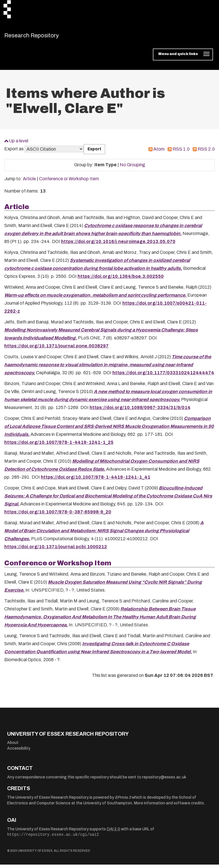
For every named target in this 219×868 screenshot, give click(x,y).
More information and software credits (169, 807)
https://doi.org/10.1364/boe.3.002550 (121, 280)
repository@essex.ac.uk (164, 781)
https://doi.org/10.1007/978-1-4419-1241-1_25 (59, 446)
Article (29, 182)
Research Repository (44, 37)
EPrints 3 (123, 801)
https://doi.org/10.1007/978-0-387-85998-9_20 (58, 516)
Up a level (19, 144)
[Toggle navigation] (183, 58)
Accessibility (19, 752)
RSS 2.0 (206, 153)
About (13, 746)
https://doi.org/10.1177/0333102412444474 (163, 376)
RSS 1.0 (181, 153)
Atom (159, 153)
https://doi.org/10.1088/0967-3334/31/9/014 (140, 411)
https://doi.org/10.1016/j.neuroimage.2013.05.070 (118, 245)
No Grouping (132, 168)
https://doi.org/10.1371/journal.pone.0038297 (56, 350)
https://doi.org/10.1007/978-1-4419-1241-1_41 (96, 481)
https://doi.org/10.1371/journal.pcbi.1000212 (56, 550)
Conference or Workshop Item (69, 182)
